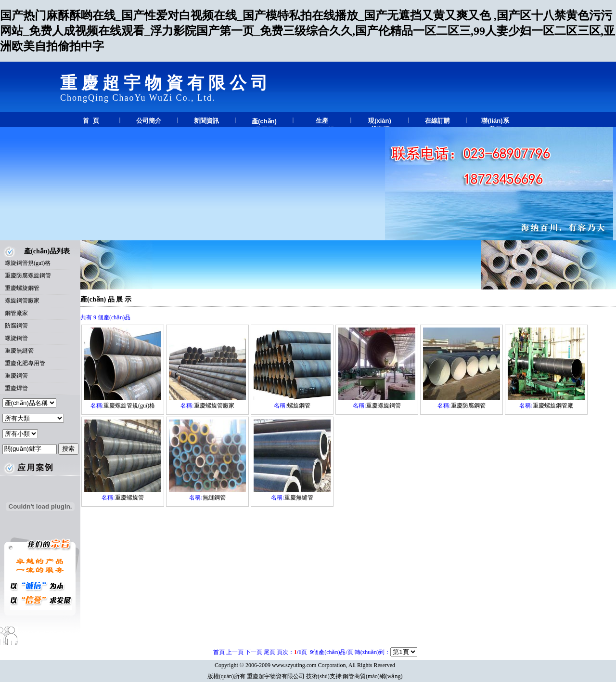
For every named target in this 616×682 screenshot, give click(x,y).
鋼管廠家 (16, 313)
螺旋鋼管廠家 (22, 301)
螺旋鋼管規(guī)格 (28, 263)
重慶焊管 (16, 388)
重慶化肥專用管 (25, 363)
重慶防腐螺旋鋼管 (28, 275)
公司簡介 (149, 121)
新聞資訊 (206, 121)
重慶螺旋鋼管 (22, 288)
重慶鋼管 (16, 376)
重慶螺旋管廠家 (214, 406)
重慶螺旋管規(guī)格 (129, 406)
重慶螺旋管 (129, 498)
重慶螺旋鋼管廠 (553, 406)
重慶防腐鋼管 (468, 406)
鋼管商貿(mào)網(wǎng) (372, 676)
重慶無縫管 (19, 351)
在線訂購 (437, 121)
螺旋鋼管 (16, 338)
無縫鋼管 (214, 498)
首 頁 (91, 121)
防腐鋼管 (16, 326)
